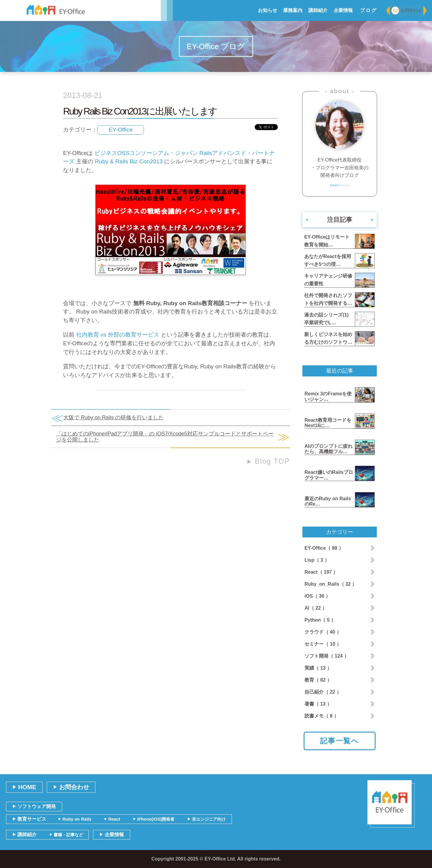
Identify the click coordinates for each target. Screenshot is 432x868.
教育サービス (29, 819)
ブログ (369, 10)
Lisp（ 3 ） (317, 560)
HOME (24, 787)
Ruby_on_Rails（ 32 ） (331, 584)
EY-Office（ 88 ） (324, 548)
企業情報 (343, 10)
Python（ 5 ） (320, 620)
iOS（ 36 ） (317, 596)
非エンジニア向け (206, 819)
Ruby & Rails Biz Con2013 (129, 161)
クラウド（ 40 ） (323, 632)
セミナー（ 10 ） (323, 644)
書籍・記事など (66, 835)
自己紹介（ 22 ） (323, 692)
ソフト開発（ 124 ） (327, 656)
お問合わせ (407, 11)
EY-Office (121, 130)
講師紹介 (318, 10)
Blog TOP (268, 461)
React (112, 819)
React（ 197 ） (321, 572)
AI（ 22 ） (316, 608)
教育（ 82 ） (318, 680)
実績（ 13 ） (318, 668)
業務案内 (293, 10)
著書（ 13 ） (318, 704)
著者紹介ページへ (340, 187)
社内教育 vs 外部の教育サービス (118, 335)
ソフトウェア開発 (34, 806)
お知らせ (268, 10)
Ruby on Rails (75, 819)
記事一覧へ (339, 741)
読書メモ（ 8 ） (322, 716)
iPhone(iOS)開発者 (154, 819)
